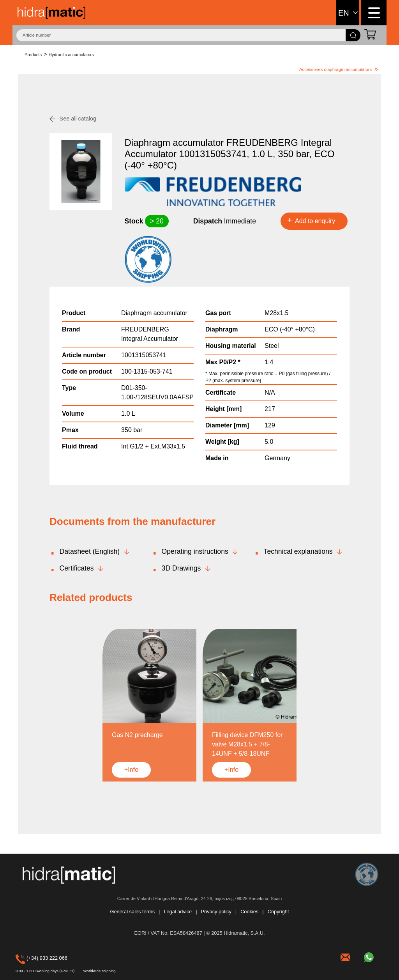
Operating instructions (195, 551)
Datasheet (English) (90, 551)
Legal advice (178, 912)
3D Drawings (181, 568)
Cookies (249, 912)
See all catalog (78, 119)
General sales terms (133, 912)
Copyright (278, 912)
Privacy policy (216, 912)
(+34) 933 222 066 (27, 958)
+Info (131, 770)
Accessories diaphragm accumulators (335, 69)
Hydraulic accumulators (71, 55)
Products (33, 55)
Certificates (77, 568)
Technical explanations (298, 551)
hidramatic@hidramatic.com (346, 956)
